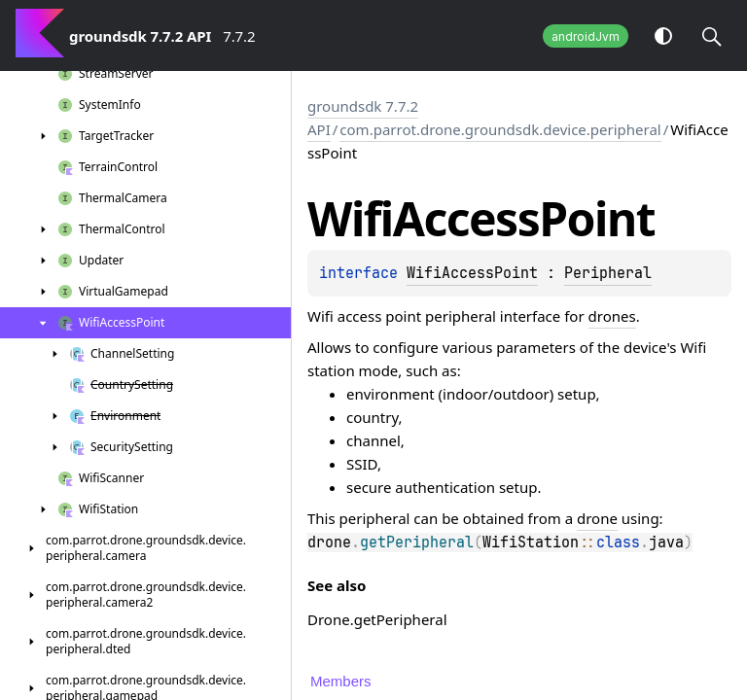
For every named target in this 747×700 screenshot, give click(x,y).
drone (597, 518)
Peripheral (608, 273)
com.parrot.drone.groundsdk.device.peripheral (500, 129)
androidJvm (586, 36)
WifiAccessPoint (472, 273)
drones (612, 316)
